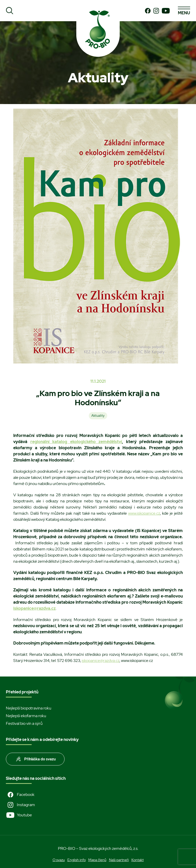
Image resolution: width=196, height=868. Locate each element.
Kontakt (138, 860)
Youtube (19, 815)
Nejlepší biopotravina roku (29, 708)
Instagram (20, 805)
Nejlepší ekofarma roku (26, 716)
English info (77, 860)
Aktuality (98, 416)
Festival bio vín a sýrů (24, 723)
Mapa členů (97, 860)
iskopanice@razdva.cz (101, 661)
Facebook (20, 795)
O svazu (59, 860)
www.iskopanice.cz (144, 513)
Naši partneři (119, 860)
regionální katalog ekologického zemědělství (76, 442)
